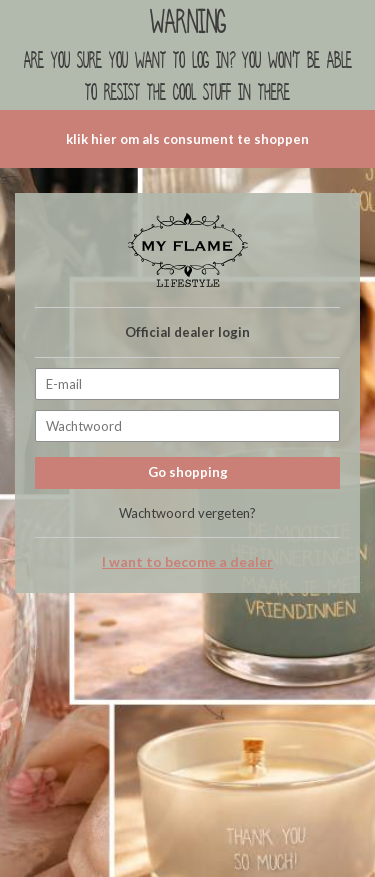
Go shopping (188, 472)
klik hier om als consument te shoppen (187, 139)
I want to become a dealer (187, 562)
